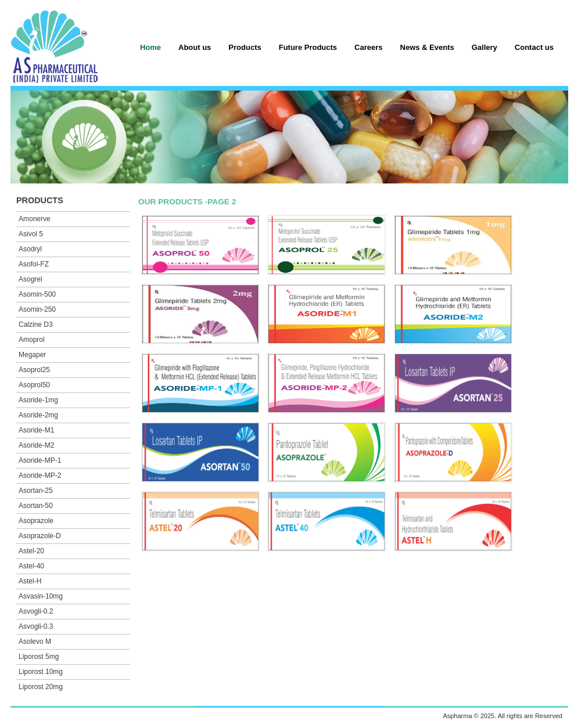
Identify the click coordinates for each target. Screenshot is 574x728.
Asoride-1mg (38, 400)
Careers (368, 47)
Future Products (308, 47)
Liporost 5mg (39, 657)
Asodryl (30, 249)
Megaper (32, 355)
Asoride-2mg (38, 415)
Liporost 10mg (41, 672)
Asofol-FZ (34, 264)
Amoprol (32, 340)
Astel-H (30, 581)
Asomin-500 (37, 294)
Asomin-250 (37, 309)
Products (245, 47)
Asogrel (31, 279)
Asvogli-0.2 (36, 611)
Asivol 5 (31, 234)
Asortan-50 (36, 506)
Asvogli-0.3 (36, 626)
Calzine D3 (36, 325)
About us (195, 47)
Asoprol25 (34, 370)
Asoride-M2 (36, 445)
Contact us (534, 47)
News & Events (427, 47)
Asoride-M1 (36, 430)
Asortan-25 (36, 491)
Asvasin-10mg (41, 596)
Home (150, 47)
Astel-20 (31, 551)
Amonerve (35, 219)
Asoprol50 (34, 385)
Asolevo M (35, 641)
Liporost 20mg (41, 687)
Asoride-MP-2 (40, 475)
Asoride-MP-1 (40, 460)
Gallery (485, 47)
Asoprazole (36, 521)
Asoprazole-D (40, 536)
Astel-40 (31, 566)
